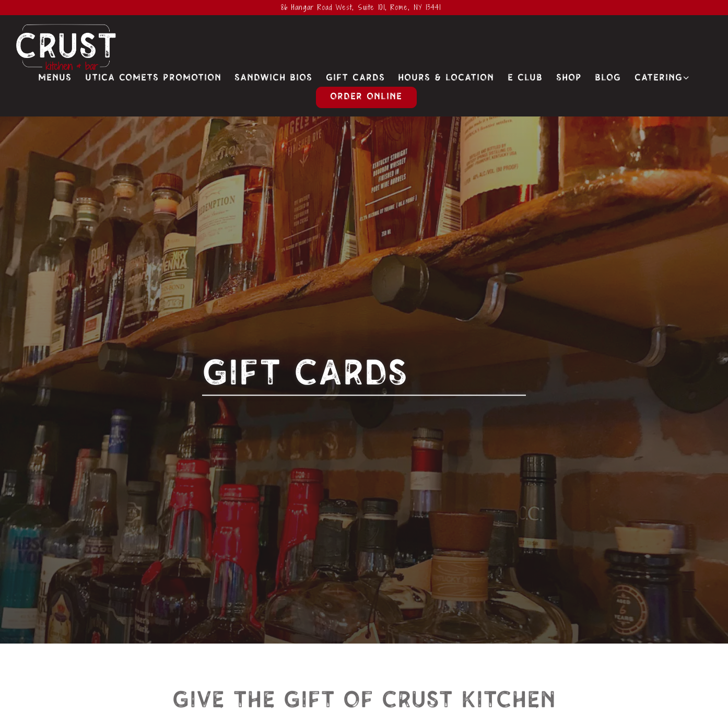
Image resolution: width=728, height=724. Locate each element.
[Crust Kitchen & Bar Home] (66, 47)
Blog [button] (608, 78)
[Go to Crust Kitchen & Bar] (361, 7)
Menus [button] (55, 78)
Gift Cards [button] (355, 78)
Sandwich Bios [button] (273, 78)
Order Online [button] (366, 97)
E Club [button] (525, 78)
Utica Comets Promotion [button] (153, 78)
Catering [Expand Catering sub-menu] (662, 77)
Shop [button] (569, 78)
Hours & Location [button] (446, 78)
